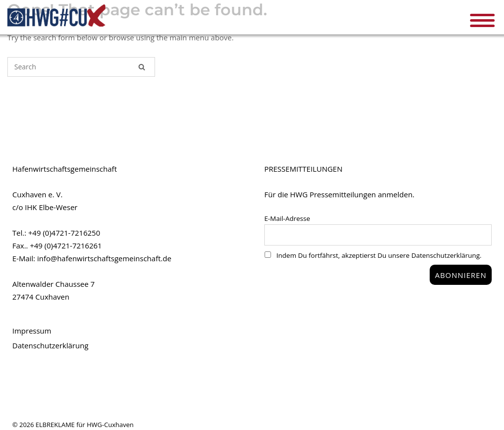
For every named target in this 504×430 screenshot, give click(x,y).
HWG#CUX (57, 15)
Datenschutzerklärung (50, 345)
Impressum (32, 331)
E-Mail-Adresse (287, 218)
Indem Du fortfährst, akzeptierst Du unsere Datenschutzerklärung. (373, 255)
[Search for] (81, 67)
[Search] (142, 67)
